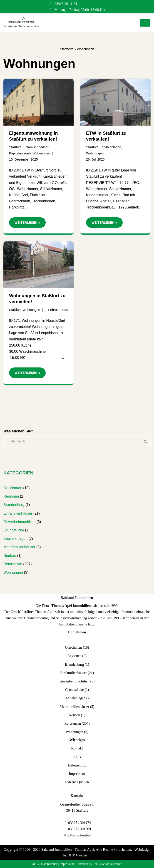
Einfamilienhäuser (35, 147)
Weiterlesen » (25, 224)
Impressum (77, 774)
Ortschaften (13, 488)
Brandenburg (14, 505)
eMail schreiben (80, 835)
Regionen (11, 496)
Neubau (10, 556)
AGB (77, 757)
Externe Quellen (77, 782)
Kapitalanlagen (20, 153)
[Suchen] (72, 441)
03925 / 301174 (79, 823)
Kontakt (77, 748)
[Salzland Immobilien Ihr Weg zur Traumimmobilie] (21, 23)
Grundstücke (14, 530)
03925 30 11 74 (66, 4)
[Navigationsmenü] (145, 23)
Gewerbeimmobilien (19, 522)
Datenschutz (77, 765)
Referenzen (13, 564)
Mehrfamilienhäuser (19, 547)
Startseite (67, 49)
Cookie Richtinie (111, 864)
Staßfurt (15, 147)
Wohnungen (41, 153)
